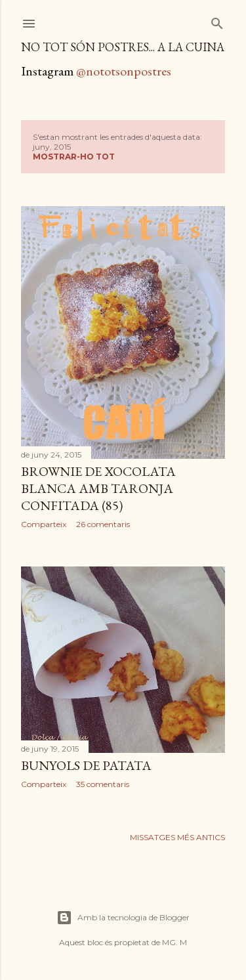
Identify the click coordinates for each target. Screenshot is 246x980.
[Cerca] (217, 21)
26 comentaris (103, 524)
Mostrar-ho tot (74, 157)
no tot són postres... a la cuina (123, 47)
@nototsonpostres (124, 71)
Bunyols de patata (86, 765)
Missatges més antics (177, 837)
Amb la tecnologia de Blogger (123, 918)
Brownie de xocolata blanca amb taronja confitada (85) (98, 488)
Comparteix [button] (44, 524)
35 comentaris (103, 784)
